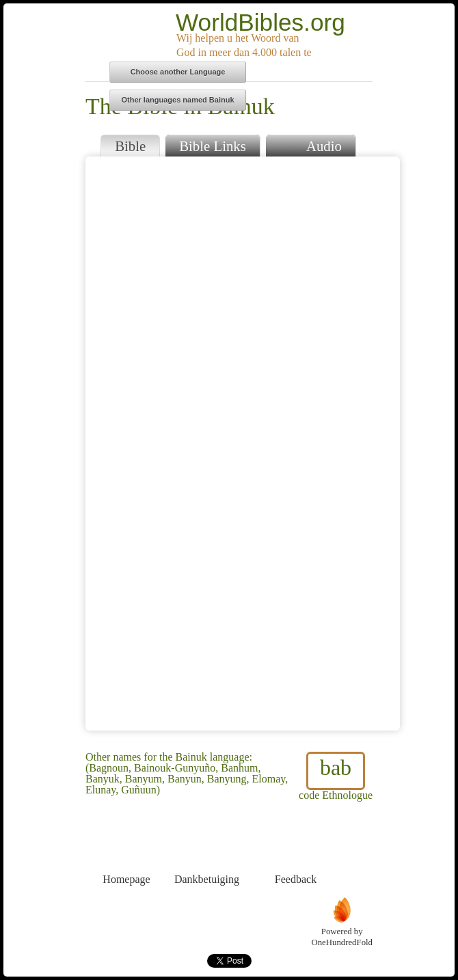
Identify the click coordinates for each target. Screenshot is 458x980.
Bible (130, 146)
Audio (311, 145)
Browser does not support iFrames (243, 444)
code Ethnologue (336, 776)
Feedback (296, 854)
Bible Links (213, 146)
